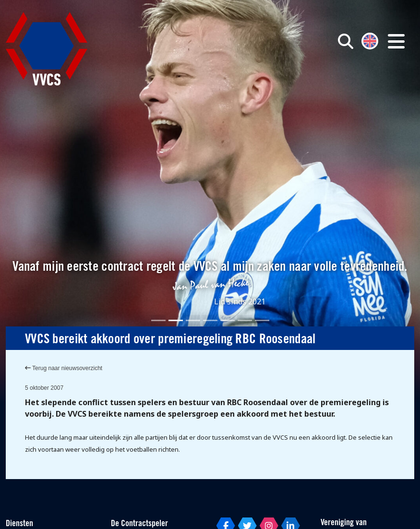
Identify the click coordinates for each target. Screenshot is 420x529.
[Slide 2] (176, 320)
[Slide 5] (228, 320)
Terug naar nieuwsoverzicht (64, 368)
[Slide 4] (210, 320)
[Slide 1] (158, 320)
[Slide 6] (245, 320)
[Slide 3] (193, 320)
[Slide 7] (262, 320)
